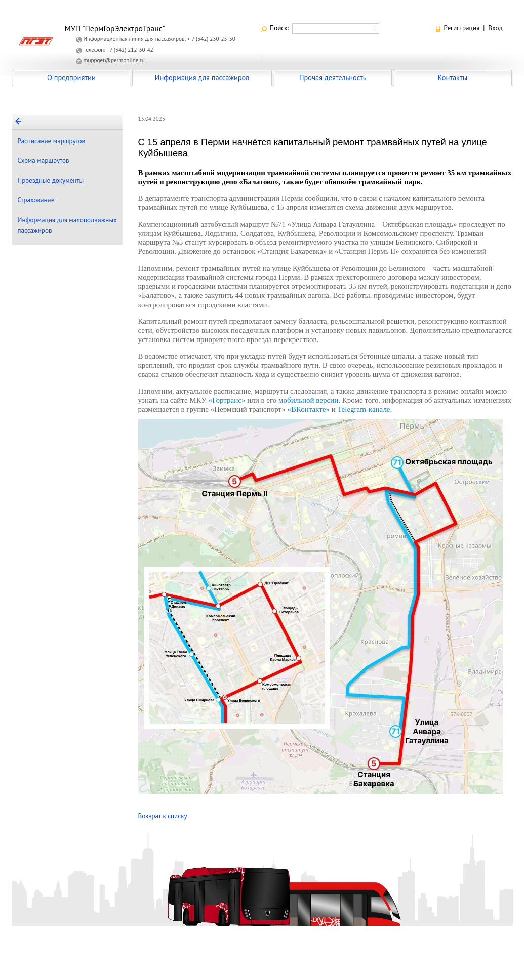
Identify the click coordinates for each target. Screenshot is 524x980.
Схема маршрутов (44, 161)
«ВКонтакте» (308, 409)
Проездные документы (51, 180)
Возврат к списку (163, 816)
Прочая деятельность (333, 78)
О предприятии (71, 78)
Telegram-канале (364, 409)
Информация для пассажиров (202, 78)
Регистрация (462, 28)
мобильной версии (308, 400)
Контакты (453, 78)
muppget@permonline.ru (114, 60)
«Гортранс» (227, 400)
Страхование (36, 200)
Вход (495, 28)
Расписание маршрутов (52, 141)
